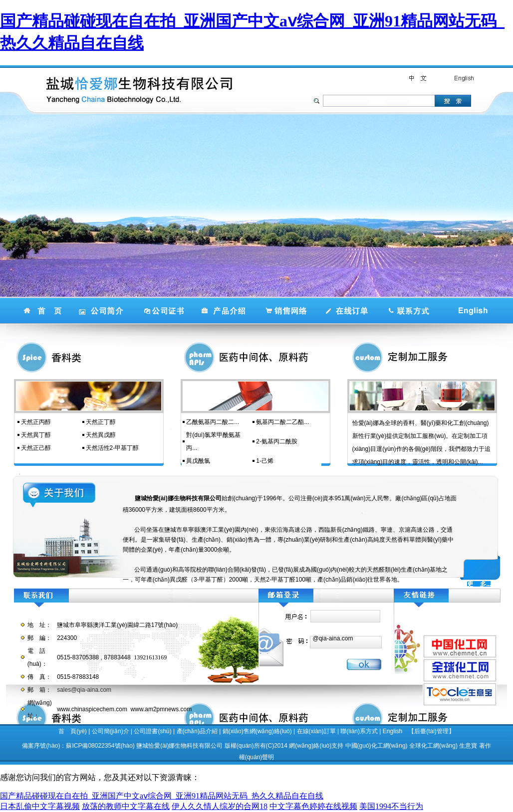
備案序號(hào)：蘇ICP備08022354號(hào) (78, 746)
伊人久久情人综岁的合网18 (220, 806)
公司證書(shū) (152, 731)
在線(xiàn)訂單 (316, 731)
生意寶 (468, 746)
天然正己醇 (36, 448)
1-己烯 (265, 461)
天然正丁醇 (101, 422)
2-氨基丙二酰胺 (277, 441)
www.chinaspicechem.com (92, 709)
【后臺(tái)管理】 (431, 731)
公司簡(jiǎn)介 (111, 731)
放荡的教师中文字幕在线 (126, 806)
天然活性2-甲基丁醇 (113, 448)
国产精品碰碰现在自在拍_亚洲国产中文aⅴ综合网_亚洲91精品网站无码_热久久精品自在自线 (162, 796)
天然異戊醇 (101, 435)
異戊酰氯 (198, 461)
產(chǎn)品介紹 (197, 731)
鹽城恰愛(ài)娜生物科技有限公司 (179, 746)
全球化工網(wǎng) (433, 746)
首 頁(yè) (73, 731)
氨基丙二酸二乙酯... (282, 422)
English (392, 731)
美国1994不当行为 (391, 806)
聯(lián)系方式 (359, 731)
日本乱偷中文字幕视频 (40, 806)
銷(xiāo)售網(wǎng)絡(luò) (257, 731)
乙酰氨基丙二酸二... (213, 422)
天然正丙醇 (36, 422)
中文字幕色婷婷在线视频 (313, 806)
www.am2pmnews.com (161, 709)
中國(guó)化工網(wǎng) (377, 746)
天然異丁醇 (36, 435)
